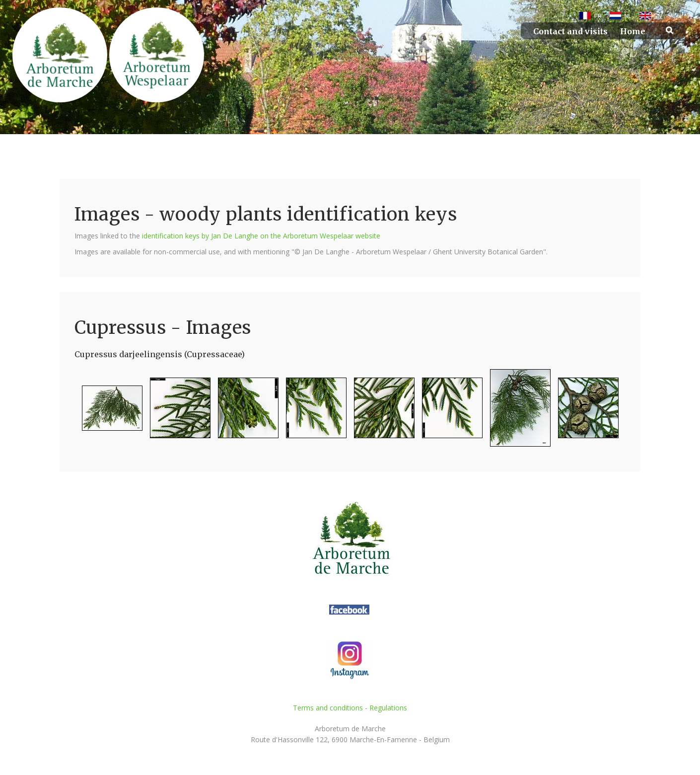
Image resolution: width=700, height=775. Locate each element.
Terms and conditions (328, 708)
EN (658, 16)
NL (628, 16)
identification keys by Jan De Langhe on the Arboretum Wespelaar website (261, 236)
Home (633, 32)
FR (598, 16)
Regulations (388, 708)
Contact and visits (570, 32)
